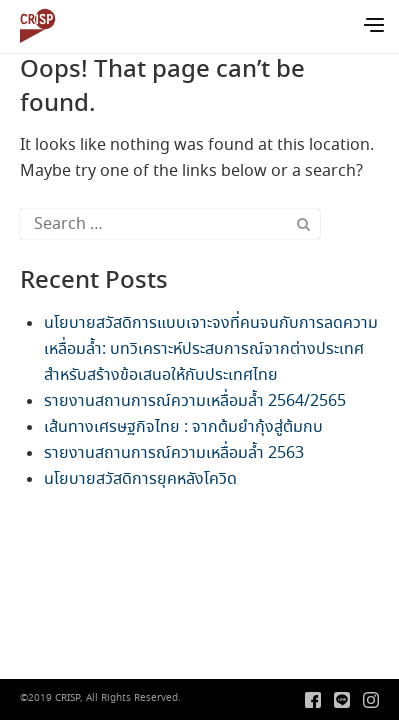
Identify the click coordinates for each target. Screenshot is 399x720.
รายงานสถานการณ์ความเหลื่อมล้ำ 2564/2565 (195, 401)
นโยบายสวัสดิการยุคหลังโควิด (140, 479)
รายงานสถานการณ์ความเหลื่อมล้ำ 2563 (174, 453)
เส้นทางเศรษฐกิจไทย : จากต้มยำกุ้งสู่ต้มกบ (183, 427)
